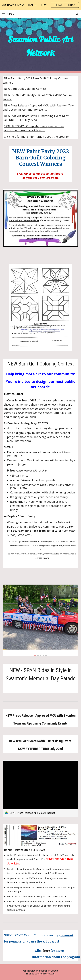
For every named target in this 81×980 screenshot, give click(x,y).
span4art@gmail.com (57, 906)
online (61, 902)
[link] (40, 789)
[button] (4, 14)
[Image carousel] (40, 621)
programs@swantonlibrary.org (26, 437)
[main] (40, 46)
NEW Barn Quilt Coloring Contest (25, 89)
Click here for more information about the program (37, 137)
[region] (40, 5)
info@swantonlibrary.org (51, 433)
